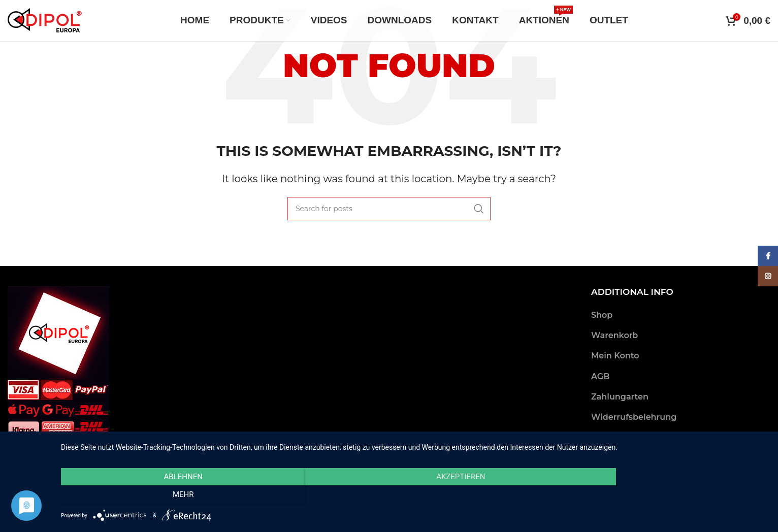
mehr (662, 495)
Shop (602, 315)
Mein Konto (615, 356)
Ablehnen (167, 495)
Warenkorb (614, 335)
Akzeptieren (414, 495)
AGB (600, 376)
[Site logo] (45, 22)
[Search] (389, 209)
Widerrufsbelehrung (634, 417)
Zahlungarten (620, 397)
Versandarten (619, 437)
